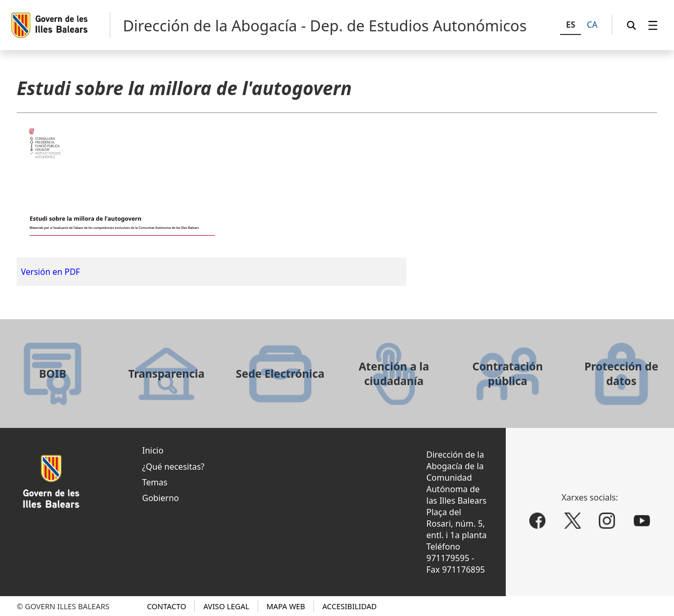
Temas (155, 482)
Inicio (153, 450)
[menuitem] (653, 25)
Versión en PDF (50, 272)
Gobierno (161, 498)
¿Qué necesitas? (173, 467)
